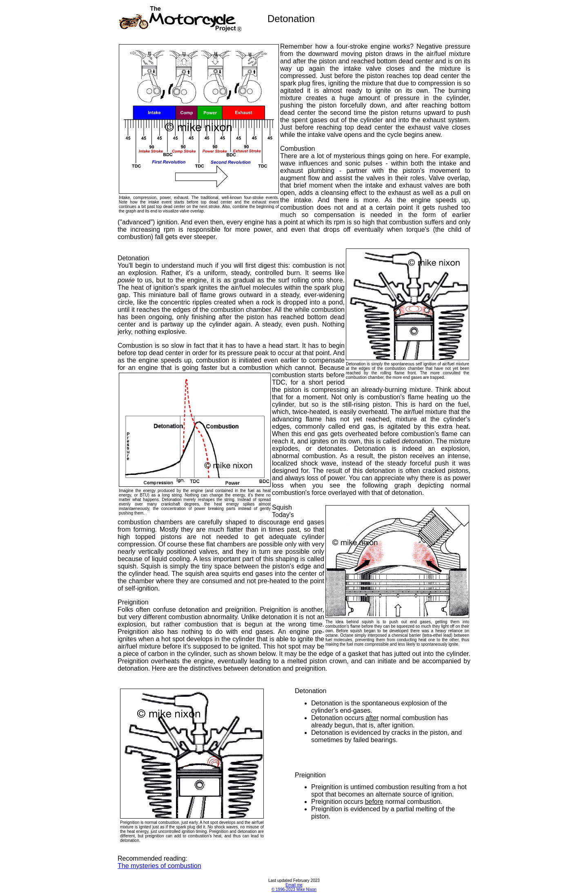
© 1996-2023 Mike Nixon (294, 889)
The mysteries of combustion (159, 866)
